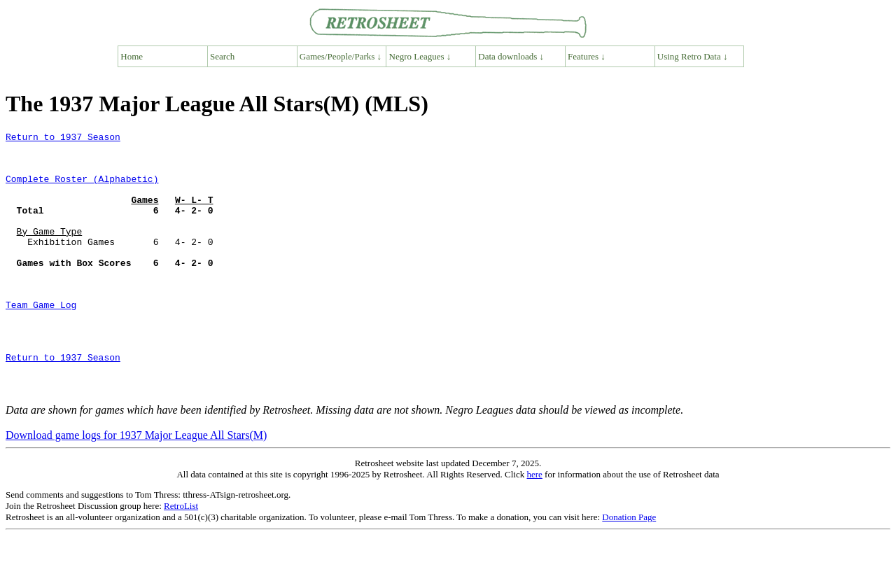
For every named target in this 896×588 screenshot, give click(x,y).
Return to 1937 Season (63, 139)
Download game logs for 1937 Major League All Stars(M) (136, 488)
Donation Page (629, 569)
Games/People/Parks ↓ (341, 56)
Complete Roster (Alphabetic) (82, 189)
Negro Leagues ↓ (420, 56)
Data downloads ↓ (511, 56)
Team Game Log (41, 340)
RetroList (181, 558)
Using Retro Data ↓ (693, 56)
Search (222, 56)
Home (132, 56)
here (534, 527)
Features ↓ (587, 56)
